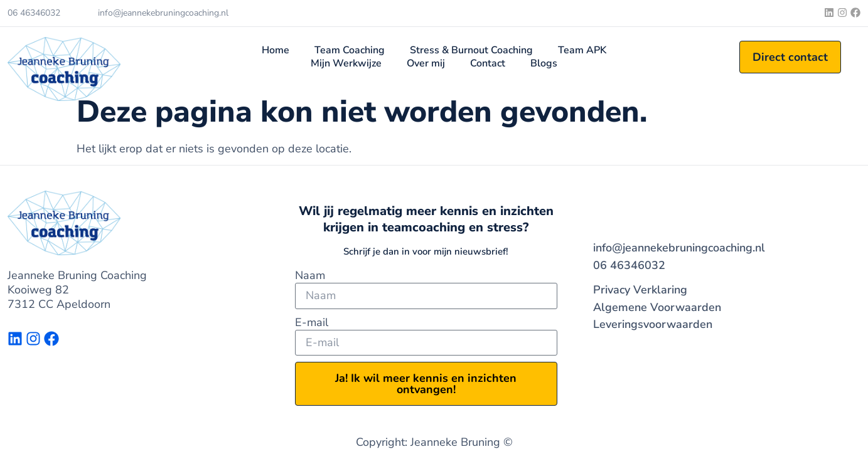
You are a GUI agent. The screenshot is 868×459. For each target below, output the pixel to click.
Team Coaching (350, 50)
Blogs (544, 64)
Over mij (426, 64)
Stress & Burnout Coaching (471, 50)
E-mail (312, 323)
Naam (310, 276)
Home (276, 50)
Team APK (582, 50)
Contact (488, 64)
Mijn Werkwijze (346, 64)
